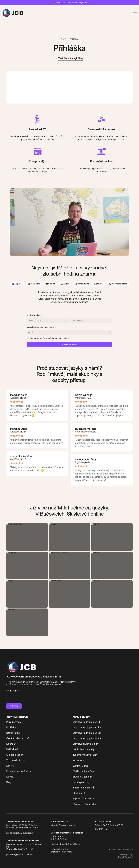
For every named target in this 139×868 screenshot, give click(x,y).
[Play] (69, 222)
